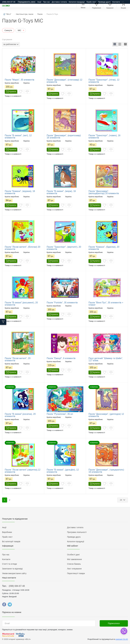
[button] (115, 44)
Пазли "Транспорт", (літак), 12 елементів (104, 81)
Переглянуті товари (76, 573)
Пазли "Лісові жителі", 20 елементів (18, 359)
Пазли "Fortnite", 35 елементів (62, 303)
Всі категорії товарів (11, 541)
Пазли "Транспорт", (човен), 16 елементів (104, 137)
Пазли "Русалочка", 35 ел (60, 414)
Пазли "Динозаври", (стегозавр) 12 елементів (65, 81)
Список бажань (74, 564)
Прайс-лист (91, 2)
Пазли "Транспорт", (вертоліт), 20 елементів (64, 248)
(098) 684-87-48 (17, 586)
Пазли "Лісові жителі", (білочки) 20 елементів (23, 248)
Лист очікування (74, 569)
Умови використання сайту (14, 573)
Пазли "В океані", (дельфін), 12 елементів (63, 471)
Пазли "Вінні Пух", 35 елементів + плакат (106, 304)
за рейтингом (10, 44)
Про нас (47, 2)
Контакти (116, 2)
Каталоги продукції (77, 2)
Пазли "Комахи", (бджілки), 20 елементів (104, 248)
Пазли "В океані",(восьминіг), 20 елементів (21, 304)
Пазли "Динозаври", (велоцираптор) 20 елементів (104, 192)
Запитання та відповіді (12, 569)
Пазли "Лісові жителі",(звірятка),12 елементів (23, 471)
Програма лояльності (77, 532)
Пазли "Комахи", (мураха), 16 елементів (20, 192)
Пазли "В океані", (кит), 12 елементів (18, 137)
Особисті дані (73, 555)
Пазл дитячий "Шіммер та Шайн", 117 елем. (106, 359)
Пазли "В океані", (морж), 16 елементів (61, 192)
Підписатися (114, 623)
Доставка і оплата (59, 2)
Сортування (7, 39)
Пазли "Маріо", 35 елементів (19, 80)
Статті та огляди (10, 564)
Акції (39, 2)
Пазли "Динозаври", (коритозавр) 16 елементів (64, 137)
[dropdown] (124, 631)
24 (121, 500)
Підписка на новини (12, 612)
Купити (11, 92)
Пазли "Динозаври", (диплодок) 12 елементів (106, 415)
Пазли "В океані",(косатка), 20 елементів (20, 415)
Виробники (7, 532)
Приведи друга (104, 2)
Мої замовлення (74, 559)
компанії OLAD (122, 639)
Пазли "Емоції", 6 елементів (61, 358)
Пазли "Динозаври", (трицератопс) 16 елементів (106, 471)
